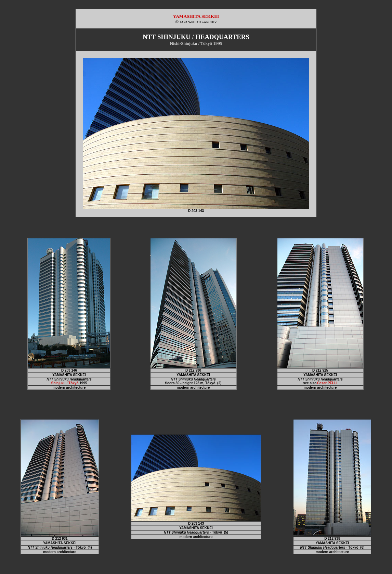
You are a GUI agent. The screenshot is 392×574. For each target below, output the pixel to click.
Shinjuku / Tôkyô (65, 383)
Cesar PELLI (327, 383)
